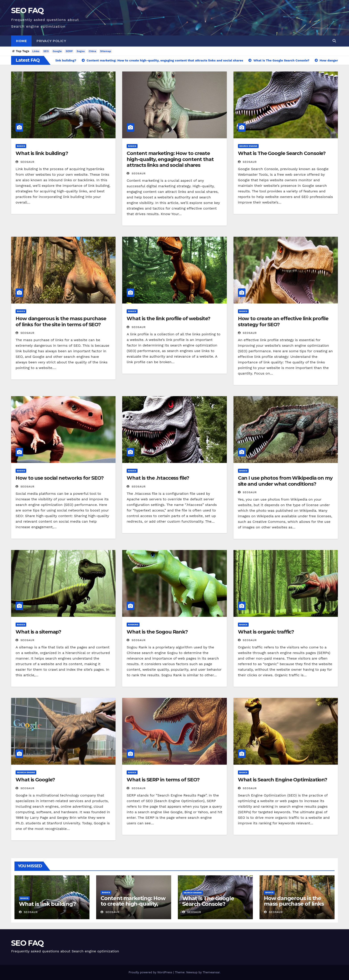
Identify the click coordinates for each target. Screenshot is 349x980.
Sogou (81, 51)
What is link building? (42, 153)
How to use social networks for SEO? (60, 478)
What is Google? (35, 780)
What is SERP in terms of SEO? (163, 780)
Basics (21, 146)
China (92, 51)
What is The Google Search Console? (282, 153)
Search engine (248, 146)
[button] (334, 41)
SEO (46, 51)
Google (57, 51)
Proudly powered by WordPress (151, 972)
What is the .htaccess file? (158, 478)
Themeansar (211, 972)
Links (36, 51)
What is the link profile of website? (168, 319)
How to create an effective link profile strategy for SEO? (283, 321)
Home (21, 41)
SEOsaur (25, 162)
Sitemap (106, 51)
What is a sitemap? (38, 632)
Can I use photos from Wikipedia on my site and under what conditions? (285, 481)
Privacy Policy (51, 41)
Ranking (133, 624)
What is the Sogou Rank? (157, 632)
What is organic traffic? (266, 632)
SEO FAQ (27, 10)
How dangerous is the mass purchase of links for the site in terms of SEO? (61, 321)
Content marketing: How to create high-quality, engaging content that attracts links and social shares (170, 159)
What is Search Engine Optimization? (283, 780)
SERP (69, 51)
